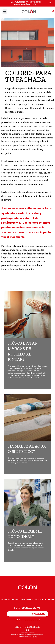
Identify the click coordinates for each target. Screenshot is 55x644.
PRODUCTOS (13, 600)
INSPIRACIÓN (37, 600)
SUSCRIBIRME (39, 614)
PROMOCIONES (25, 600)
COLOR (4, 600)
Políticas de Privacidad (28, 633)
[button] (5, 12)
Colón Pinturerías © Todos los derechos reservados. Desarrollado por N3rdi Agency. (27, 636)
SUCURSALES (49, 600)
